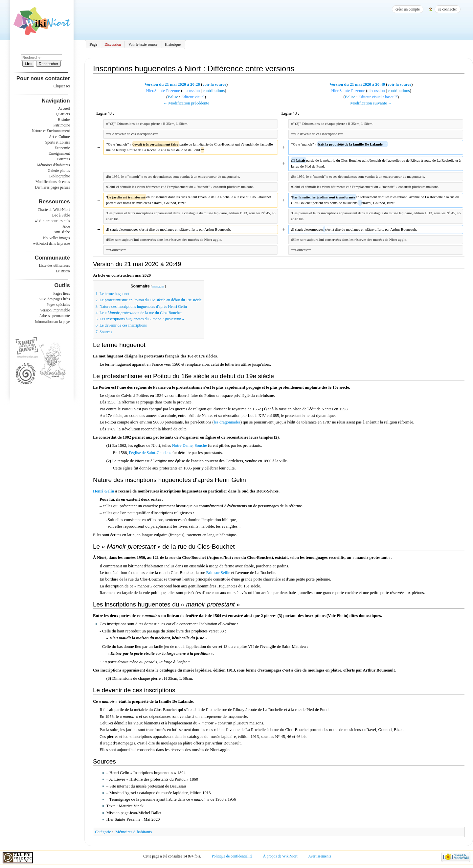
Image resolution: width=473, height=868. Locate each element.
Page (93, 44)
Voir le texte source (143, 44)
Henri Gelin (104, 491)
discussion (191, 91)
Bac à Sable (61, 215)
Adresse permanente (55, 316)
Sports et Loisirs (58, 142)
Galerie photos (59, 171)
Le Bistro (63, 271)
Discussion (113, 44)
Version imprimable (55, 310)
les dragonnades (227, 422)
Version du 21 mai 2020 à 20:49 (357, 84)
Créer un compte (408, 9)
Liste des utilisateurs (55, 265)
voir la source (214, 84)
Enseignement (59, 153)
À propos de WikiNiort (280, 856)
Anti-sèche (62, 232)
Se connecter (448, 9)
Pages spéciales (58, 305)
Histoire (64, 120)
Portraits (64, 159)
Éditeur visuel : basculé (378, 97)
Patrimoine (61, 125)
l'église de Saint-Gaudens (150, 453)
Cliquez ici (62, 86)
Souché (201, 445)
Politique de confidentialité (232, 856)
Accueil (64, 108)
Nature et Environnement (51, 131)
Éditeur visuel (193, 97)
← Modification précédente (186, 103)
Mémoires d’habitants (134, 832)
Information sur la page (52, 322)
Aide (66, 226)
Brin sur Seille (218, 573)
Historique (173, 44)
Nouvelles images (56, 238)
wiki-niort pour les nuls (52, 221)
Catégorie (103, 832)
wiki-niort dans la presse (51, 243)
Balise (173, 97)
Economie (62, 148)
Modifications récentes (53, 182)
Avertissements (320, 856)
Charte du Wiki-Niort (54, 210)
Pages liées (62, 293)
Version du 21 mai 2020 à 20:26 (172, 84)
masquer (158, 286)
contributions (214, 91)
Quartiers (63, 114)
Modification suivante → (371, 103)
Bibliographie (60, 176)
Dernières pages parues (53, 187)
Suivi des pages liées (54, 299)
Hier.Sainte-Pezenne (163, 91)
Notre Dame (182, 445)
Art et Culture (59, 137)
